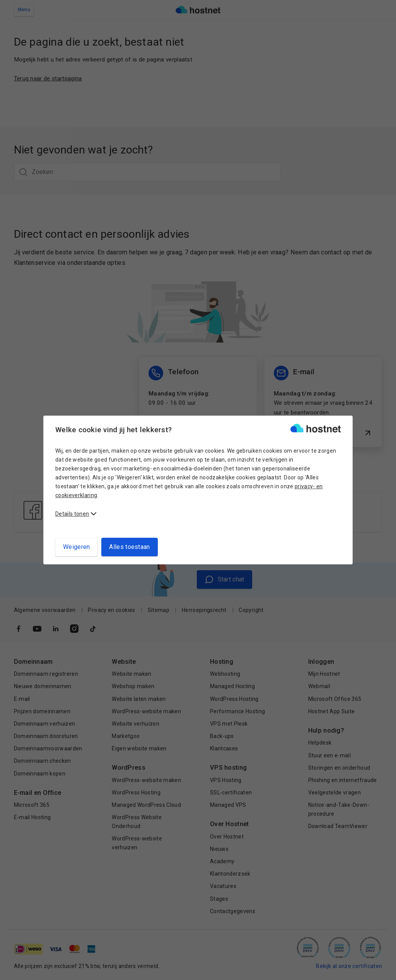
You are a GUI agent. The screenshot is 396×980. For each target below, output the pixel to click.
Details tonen (72, 514)
